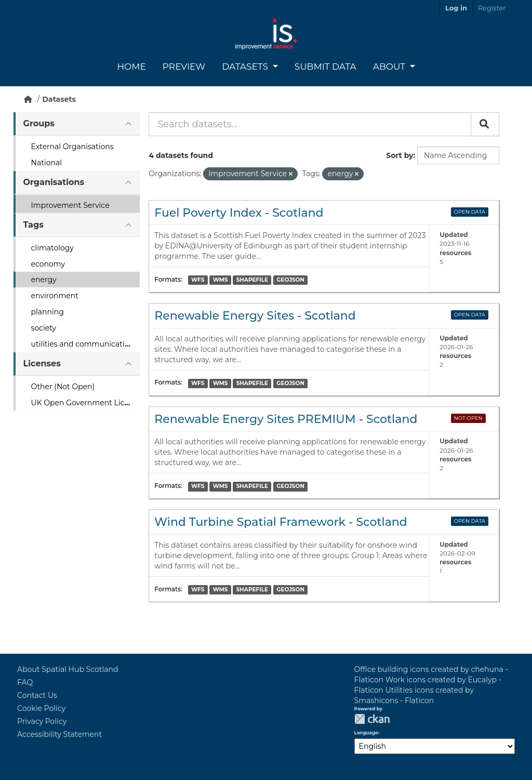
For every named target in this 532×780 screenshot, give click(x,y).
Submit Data (325, 67)
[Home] (28, 99)
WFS (198, 280)
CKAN (372, 719)
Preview (184, 67)
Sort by (400, 155)
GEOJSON (290, 280)
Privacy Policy (42, 721)
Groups (39, 123)
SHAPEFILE (252, 280)
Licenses (42, 363)
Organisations (54, 182)
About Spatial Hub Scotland (68, 669)
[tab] (77, 124)
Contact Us (37, 695)
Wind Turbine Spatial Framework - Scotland (281, 522)
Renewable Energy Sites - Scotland (255, 316)
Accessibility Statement (59, 734)
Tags (34, 225)
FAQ (25, 682)
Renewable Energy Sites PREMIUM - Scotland (286, 419)
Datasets (246, 67)
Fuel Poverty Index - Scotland (239, 213)
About (390, 67)
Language (366, 733)
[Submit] (485, 124)
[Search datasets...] (310, 124)
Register (492, 8)
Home (131, 67)
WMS (221, 280)
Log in (456, 8)
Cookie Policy (41, 708)
